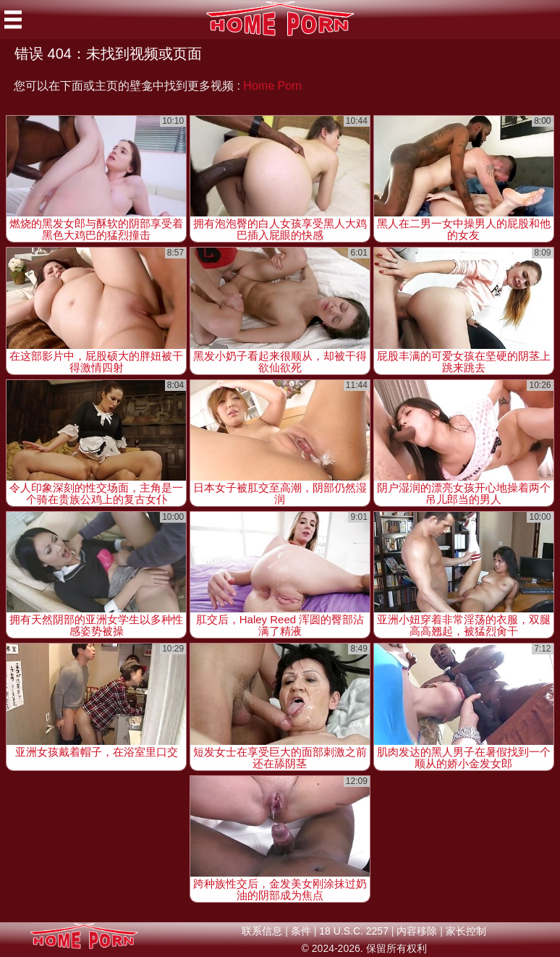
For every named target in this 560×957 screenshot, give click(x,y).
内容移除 (417, 931)
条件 (301, 931)
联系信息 (262, 931)
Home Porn (272, 86)
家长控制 (466, 931)
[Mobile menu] (13, 20)
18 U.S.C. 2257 (354, 931)
